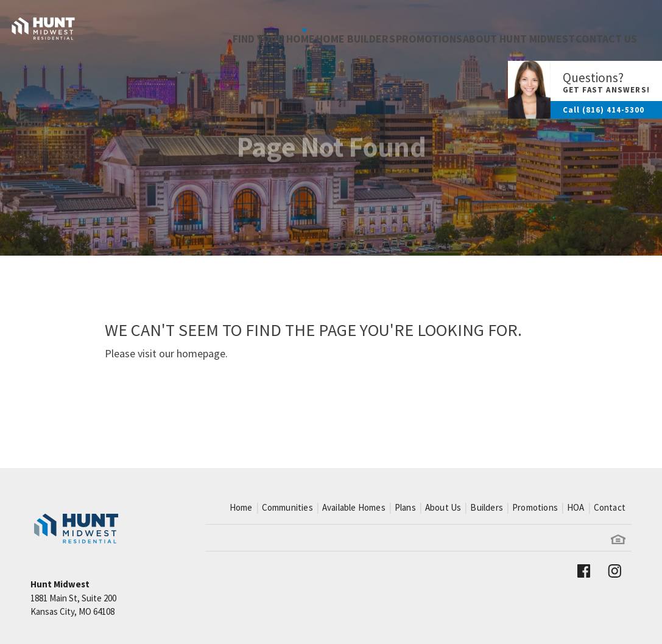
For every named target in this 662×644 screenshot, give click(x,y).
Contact (610, 507)
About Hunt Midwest (497, 30)
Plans (405, 507)
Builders (487, 507)
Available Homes (354, 507)
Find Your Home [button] (200, 30)
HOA (576, 507)
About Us (443, 507)
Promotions (393, 30)
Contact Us (599, 30)
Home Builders (305, 30)
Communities (287, 507)
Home (241, 507)
